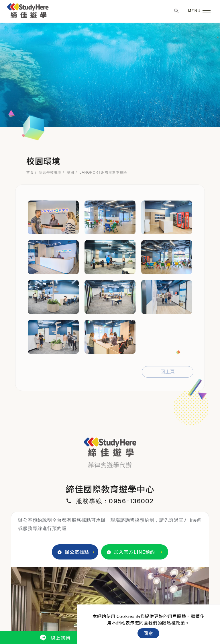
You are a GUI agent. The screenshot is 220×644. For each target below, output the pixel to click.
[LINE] (123, 594)
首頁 (30, 68)
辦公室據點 (73, 448)
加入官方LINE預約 (131, 448)
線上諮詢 (55, 638)
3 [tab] (115, 562)
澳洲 (70, 68)
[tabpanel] (110, 518)
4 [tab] (123, 562)
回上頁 (168, 267)
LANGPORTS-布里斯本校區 (103, 68)
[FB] (97, 594)
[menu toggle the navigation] (199, 11)
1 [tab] (97, 562)
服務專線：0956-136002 (110, 397)
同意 (148, 633)
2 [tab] (106, 562)
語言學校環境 (50, 68)
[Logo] (28, 10)
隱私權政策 (174, 623)
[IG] (110, 594)
